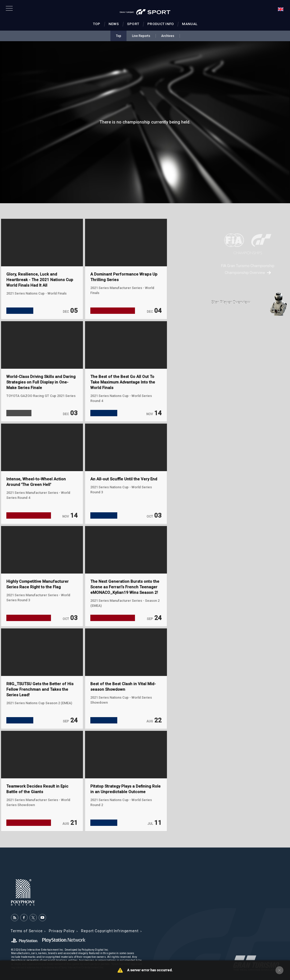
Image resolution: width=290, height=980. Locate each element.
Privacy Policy (62, 931)
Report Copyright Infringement (110, 931)
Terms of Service (27, 931)
